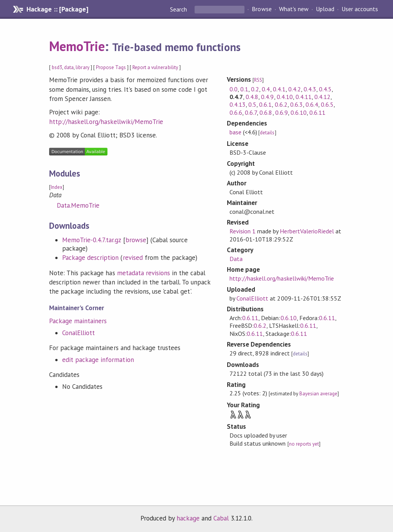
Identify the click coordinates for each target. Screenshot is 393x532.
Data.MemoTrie (78, 205)
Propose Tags (111, 67)
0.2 (255, 89)
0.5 (252, 104)
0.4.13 (238, 104)
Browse (262, 9)
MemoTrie (77, 46)
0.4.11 (304, 97)
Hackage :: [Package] (57, 9)
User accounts (360, 9)
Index (57, 187)
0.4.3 (310, 89)
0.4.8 (252, 97)
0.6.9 (282, 112)
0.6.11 (317, 112)
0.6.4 (312, 104)
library (82, 67)
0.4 (266, 89)
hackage (188, 518)
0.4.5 (325, 89)
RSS (258, 80)
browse (136, 240)
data (69, 67)
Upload (325, 9)
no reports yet (304, 444)
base (235, 132)
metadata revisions (144, 273)
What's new (294, 9)
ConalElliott (78, 333)
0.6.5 (327, 104)
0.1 (244, 89)
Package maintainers (78, 321)
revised (133, 258)
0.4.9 (267, 97)
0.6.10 (299, 112)
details (267, 133)
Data (236, 259)
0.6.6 (236, 112)
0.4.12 (322, 97)
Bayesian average (318, 394)
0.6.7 (251, 112)
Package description (90, 258)
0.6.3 (296, 104)
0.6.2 (281, 104)
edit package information (98, 360)
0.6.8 (266, 112)
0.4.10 (285, 97)
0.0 (234, 89)
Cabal (221, 518)
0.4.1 (279, 89)
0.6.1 (265, 104)
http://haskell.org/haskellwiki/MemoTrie (106, 122)
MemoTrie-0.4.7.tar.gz (92, 240)
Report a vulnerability (155, 67)
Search (179, 9)
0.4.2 (295, 89)
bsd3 (57, 67)
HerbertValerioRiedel (307, 231)
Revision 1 (243, 231)
